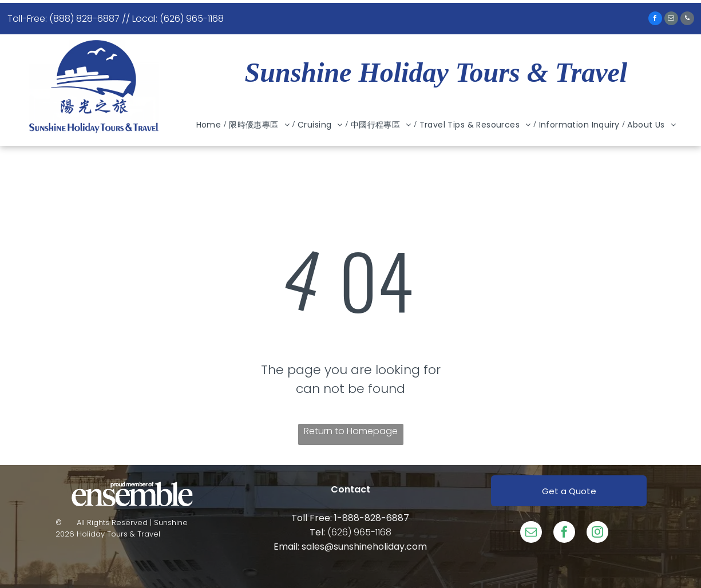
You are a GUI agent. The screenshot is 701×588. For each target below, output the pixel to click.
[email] (671, 20)
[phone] (687, 20)
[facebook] (655, 20)
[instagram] (597, 533)
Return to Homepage (351, 431)
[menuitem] (210, 125)
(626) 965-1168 (359, 532)
